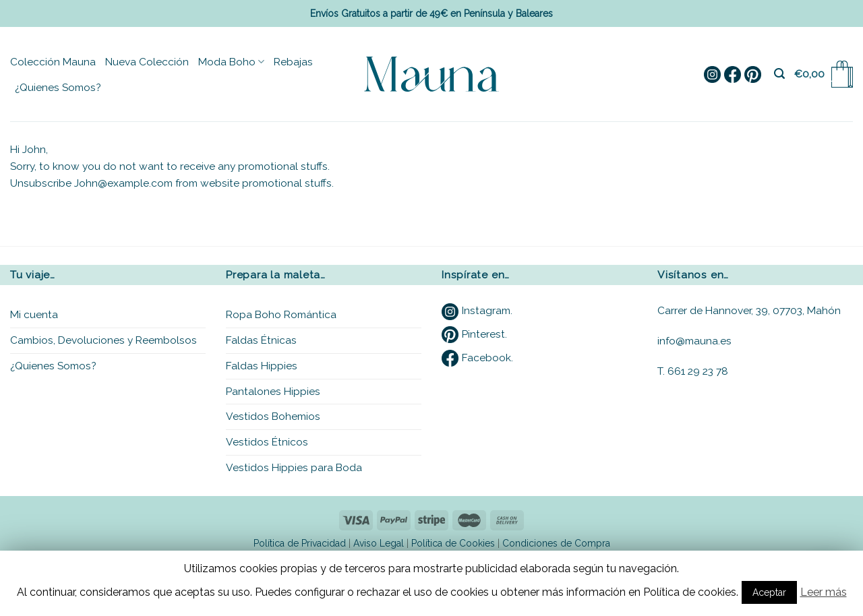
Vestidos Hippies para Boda (294, 467)
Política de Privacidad (300, 543)
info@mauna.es (694, 341)
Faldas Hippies (262, 366)
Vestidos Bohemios (273, 416)
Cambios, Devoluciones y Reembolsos (103, 340)
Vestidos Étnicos (267, 442)
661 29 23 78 (698, 371)
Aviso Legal (379, 543)
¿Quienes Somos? (58, 87)
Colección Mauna (53, 62)
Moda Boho (231, 62)
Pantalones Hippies (273, 391)
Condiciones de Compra (556, 543)
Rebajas (293, 62)
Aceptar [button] (769, 592)
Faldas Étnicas (261, 340)
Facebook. (477, 358)
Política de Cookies (453, 543)
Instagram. (477, 310)
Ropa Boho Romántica (281, 314)
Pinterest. (474, 334)
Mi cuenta (34, 314)
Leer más (824, 592)
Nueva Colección (147, 62)
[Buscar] (779, 74)
